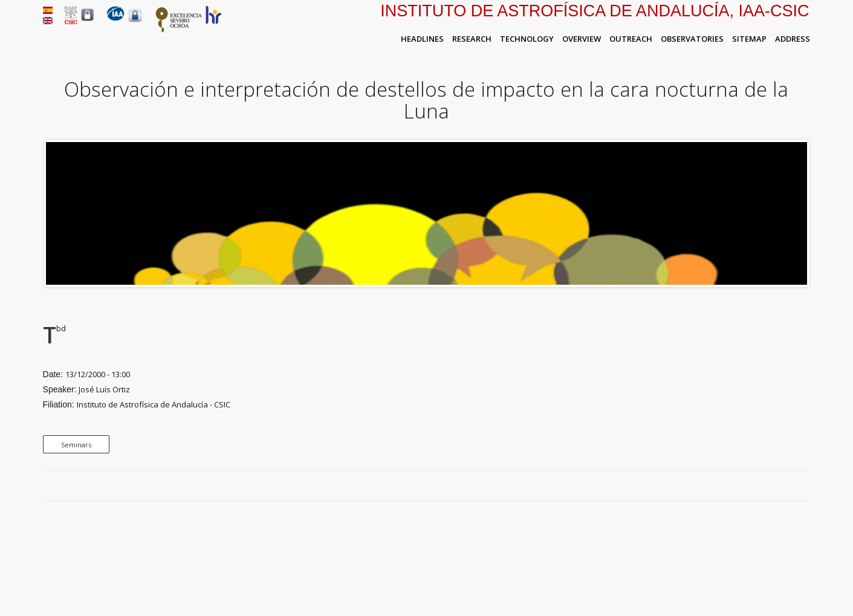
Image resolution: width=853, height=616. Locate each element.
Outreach (631, 39)
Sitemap (749, 39)
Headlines (422, 39)
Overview (582, 39)
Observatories (692, 39)
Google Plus (790, 486)
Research (472, 39)
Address (793, 39)
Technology (527, 39)
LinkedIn (804, 486)
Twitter (776, 486)
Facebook (762, 486)
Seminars (76, 445)
